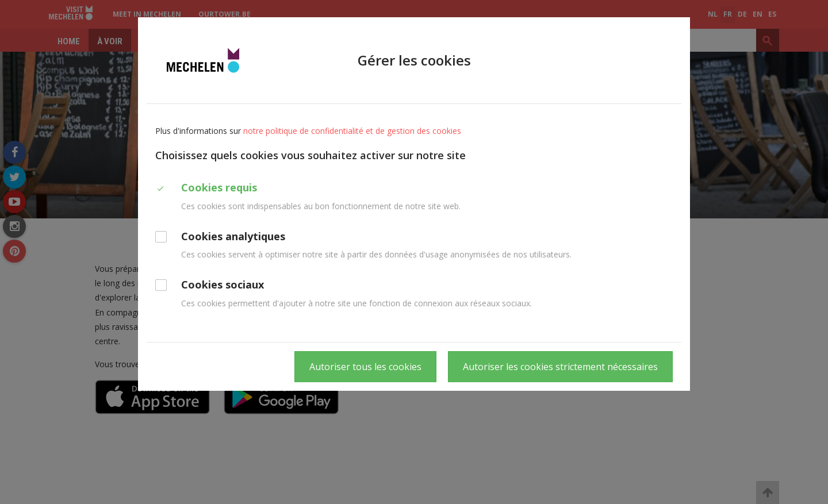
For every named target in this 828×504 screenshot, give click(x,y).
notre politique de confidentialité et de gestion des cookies (352, 131)
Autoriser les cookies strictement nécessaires (560, 367)
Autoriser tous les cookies (365, 367)
